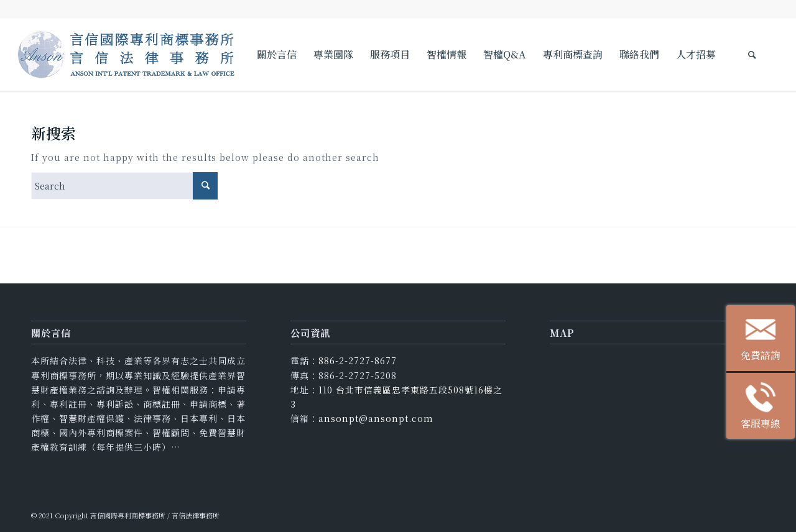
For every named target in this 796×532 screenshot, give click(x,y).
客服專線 (768, 409)
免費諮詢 (768, 341)
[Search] (752, 55)
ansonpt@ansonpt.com (376, 418)
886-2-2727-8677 (358, 360)
